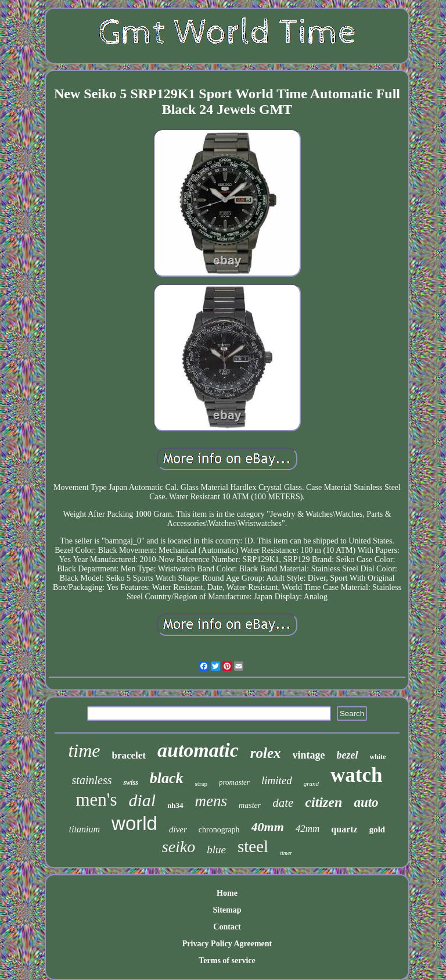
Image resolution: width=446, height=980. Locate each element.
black (167, 778)
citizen (323, 802)
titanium (84, 829)
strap (201, 784)
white (378, 757)
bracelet (129, 755)
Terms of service (227, 961)
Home (227, 893)
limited (277, 780)
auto (366, 802)
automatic (198, 750)
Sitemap (227, 910)
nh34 (175, 805)
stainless (92, 780)
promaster (234, 782)
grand (311, 784)
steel (253, 846)
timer (286, 853)
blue (216, 850)
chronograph (219, 830)
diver (178, 829)
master (250, 805)
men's (96, 800)
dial (142, 800)
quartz (344, 829)
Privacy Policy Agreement (227, 944)
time (84, 750)
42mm (308, 829)
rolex (266, 753)
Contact (227, 927)
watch (356, 775)
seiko (179, 847)
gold (377, 829)
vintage (309, 755)
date (283, 803)
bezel (348, 755)
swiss (130, 782)
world (134, 823)
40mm (268, 827)
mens (211, 801)
